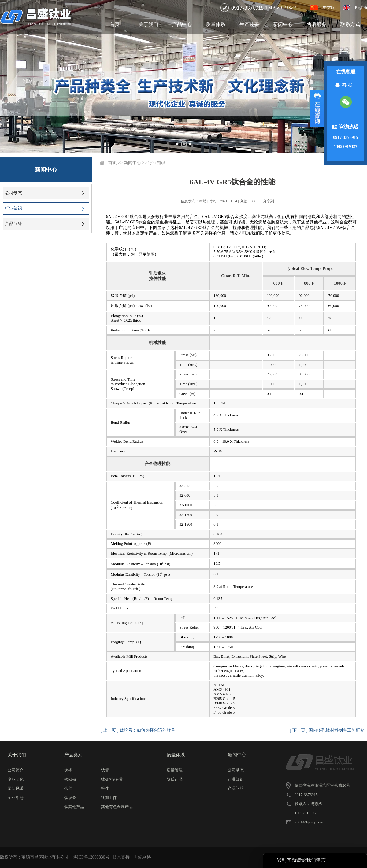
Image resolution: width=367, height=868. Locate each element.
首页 (115, 24)
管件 (105, 788)
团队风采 (16, 788)
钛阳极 (70, 779)
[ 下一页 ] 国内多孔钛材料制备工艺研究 (327, 730)
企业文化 (16, 779)
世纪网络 (143, 857)
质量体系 (216, 24)
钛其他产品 (74, 807)
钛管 (105, 770)
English (361, 7)
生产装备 (249, 24)
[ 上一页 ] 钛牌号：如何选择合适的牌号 (138, 730)
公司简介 (16, 770)
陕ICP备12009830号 (91, 857)
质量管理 (175, 770)
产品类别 (73, 755)
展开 (317, 109)
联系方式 (350, 24)
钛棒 (68, 770)
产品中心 (182, 24)
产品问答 (13, 224)
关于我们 (148, 24)
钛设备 (70, 798)
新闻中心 (283, 24)
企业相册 (16, 798)
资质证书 (175, 779)
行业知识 (13, 208)
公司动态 (13, 193)
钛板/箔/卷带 (112, 779)
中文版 (329, 7)
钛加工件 (109, 798)
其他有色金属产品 (117, 807)
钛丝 (68, 788)
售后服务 (317, 24)
